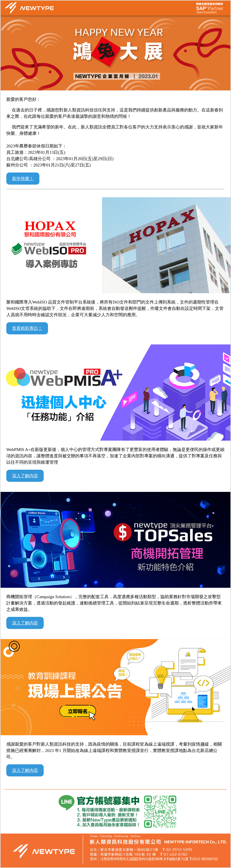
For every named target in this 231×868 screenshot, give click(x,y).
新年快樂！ (23, 179)
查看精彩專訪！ (27, 328)
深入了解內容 (25, 476)
